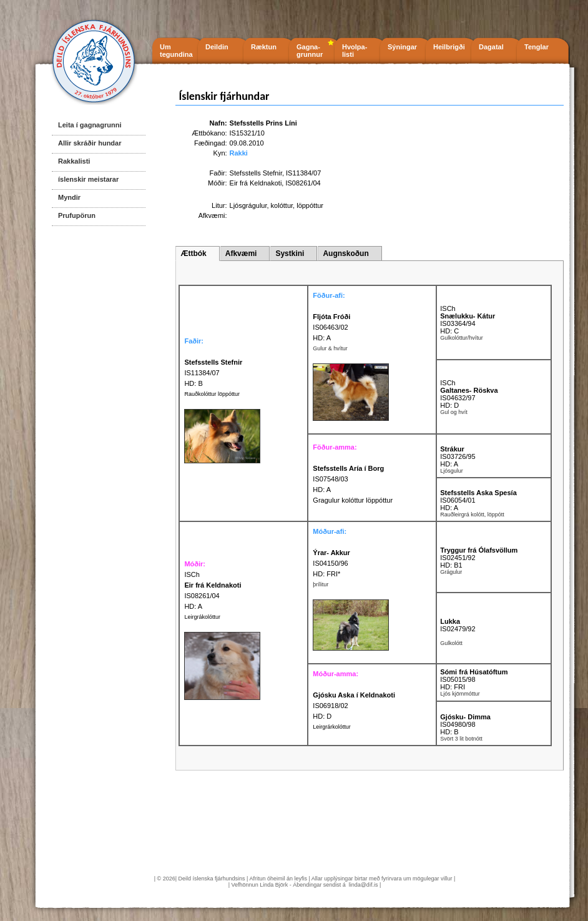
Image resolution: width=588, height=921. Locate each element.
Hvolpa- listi (355, 51)
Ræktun (264, 47)
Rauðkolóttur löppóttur (212, 394)
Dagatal (491, 47)
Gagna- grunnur (310, 51)
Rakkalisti (74, 161)
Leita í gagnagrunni (90, 125)
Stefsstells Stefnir (256, 173)
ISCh (448, 308)
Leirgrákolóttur (202, 617)
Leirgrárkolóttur (332, 727)
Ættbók (193, 254)
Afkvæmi (241, 254)
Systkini (290, 254)
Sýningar (402, 47)
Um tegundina (176, 51)
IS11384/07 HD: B (213, 373)
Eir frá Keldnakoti (256, 183)
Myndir (69, 197)
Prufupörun (77, 215)
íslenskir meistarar (88, 179)
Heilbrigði (449, 47)
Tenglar (537, 47)
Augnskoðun (345, 254)
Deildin (217, 47)
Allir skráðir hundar (90, 143)
